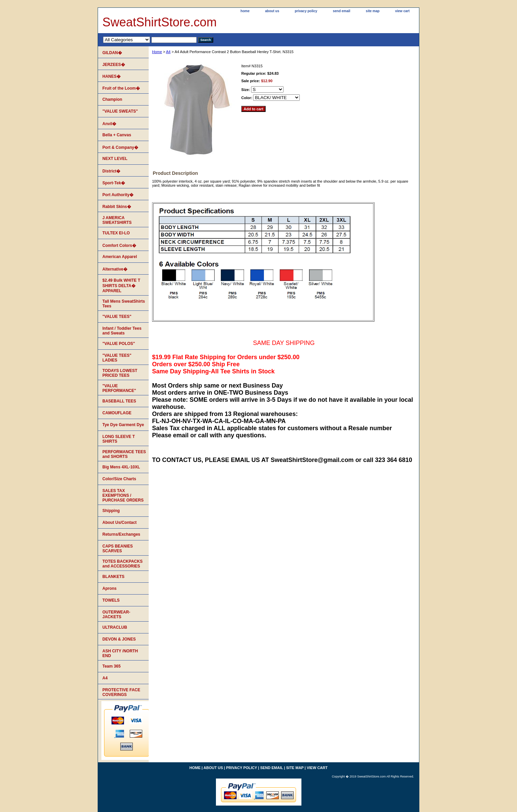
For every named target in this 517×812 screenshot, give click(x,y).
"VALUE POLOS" (119, 344)
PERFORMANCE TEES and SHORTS (124, 454)
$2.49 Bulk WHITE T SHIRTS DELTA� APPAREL (121, 286)
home (245, 11)
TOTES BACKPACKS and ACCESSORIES (122, 564)
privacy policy (306, 11)
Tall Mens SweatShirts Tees (124, 304)
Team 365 (112, 666)
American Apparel (120, 257)
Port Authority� (118, 195)
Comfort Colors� (119, 246)
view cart (402, 11)
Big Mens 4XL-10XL (121, 467)
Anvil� (109, 124)
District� (111, 171)
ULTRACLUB (115, 627)
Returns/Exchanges (121, 534)
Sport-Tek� (114, 183)
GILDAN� (112, 53)
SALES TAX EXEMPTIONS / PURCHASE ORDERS (123, 495)
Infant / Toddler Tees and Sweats (122, 331)
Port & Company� (120, 147)
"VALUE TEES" (117, 317)
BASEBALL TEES (119, 401)
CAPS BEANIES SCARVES (118, 549)
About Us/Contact (119, 523)
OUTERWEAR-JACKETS (116, 614)
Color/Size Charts (119, 479)
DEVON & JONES (119, 639)
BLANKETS (113, 577)
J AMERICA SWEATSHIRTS (117, 220)
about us (272, 11)
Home (157, 52)
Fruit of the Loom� (121, 88)
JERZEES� (114, 65)
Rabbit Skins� (117, 207)
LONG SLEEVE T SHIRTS (119, 439)
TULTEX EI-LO (116, 233)
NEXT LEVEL (115, 159)
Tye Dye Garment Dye (123, 425)
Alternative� (115, 269)
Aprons (109, 588)
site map (373, 11)
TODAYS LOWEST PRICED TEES (120, 373)
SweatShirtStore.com (159, 22)
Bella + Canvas (117, 135)
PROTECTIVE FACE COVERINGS (121, 692)
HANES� (112, 76)
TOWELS (111, 600)
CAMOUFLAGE (117, 413)
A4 (168, 52)
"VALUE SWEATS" (120, 111)
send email (342, 11)
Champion (112, 99)
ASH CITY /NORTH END (120, 653)
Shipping (111, 511)
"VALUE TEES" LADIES (117, 358)
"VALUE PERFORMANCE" (119, 388)
